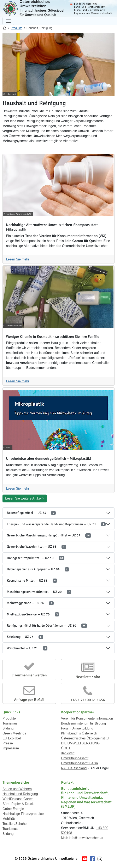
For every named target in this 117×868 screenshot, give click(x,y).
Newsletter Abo (88, 677)
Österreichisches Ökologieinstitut (85, 738)
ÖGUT (66, 748)
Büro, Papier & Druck (18, 804)
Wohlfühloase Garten (18, 799)
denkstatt (68, 753)
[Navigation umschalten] (8, 21)
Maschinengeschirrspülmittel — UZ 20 (39, 592)
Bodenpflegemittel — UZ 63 (31, 513)
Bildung (8, 728)
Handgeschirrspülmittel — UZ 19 (36, 558)
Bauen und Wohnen (17, 789)
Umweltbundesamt (75, 758)
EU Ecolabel (12, 738)
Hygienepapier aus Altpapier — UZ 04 (38, 569)
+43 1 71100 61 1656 (88, 700)
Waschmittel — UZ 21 (27, 648)
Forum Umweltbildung (77, 728)
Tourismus (10, 723)
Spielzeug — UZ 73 (25, 637)
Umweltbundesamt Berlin (80, 763)
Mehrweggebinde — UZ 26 (30, 603)
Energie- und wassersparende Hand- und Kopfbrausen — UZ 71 (56, 524)
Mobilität (9, 819)
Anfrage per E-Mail (29, 700)
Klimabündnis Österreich (79, 733)
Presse (8, 743)
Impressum (11, 748)
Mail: (65, 838)
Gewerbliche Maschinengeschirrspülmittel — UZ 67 (49, 536)
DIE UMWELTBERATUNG (80, 743)
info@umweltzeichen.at (86, 838)
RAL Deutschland (74, 768)
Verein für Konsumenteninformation (87, 718)
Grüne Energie (13, 809)
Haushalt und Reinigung (20, 794)
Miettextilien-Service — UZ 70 (33, 615)
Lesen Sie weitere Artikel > (25, 498)
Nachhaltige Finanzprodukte (23, 814)
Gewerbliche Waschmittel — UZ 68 (36, 547)
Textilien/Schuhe (15, 824)
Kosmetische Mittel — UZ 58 (32, 581)
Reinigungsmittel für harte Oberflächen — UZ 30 (47, 626)
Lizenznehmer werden (29, 675)
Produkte (17, 28)
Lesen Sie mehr (18, 259)
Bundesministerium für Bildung (84, 723)
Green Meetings (14, 733)
